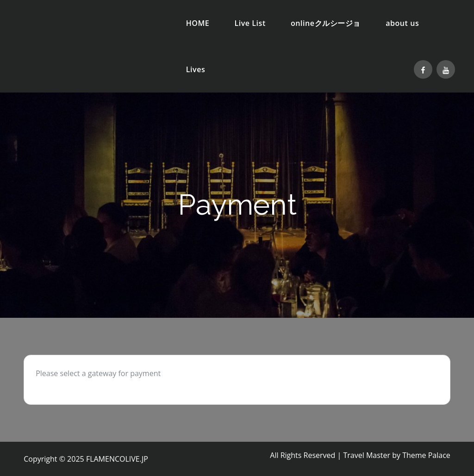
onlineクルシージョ (326, 23)
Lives (196, 69)
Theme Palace (426, 455)
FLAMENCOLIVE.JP (117, 459)
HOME (198, 23)
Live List (250, 23)
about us (402, 23)
